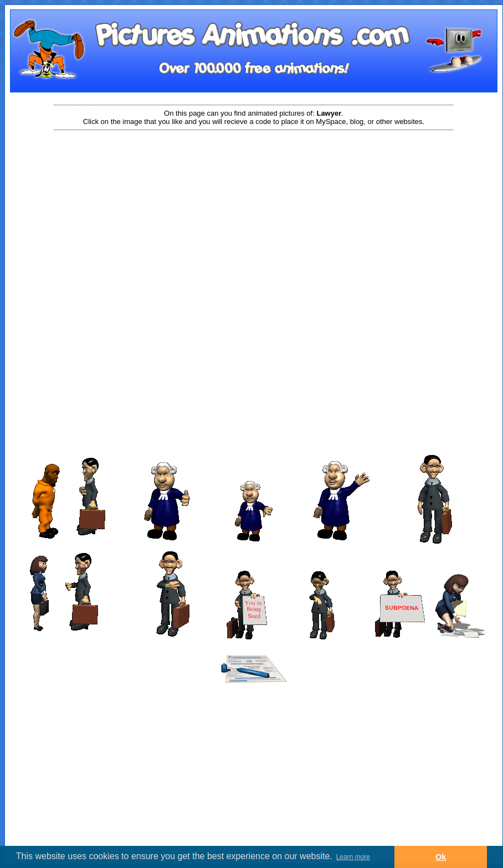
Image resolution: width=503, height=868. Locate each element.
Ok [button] (441, 857)
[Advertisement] (254, 220)
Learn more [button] (353, 857)
